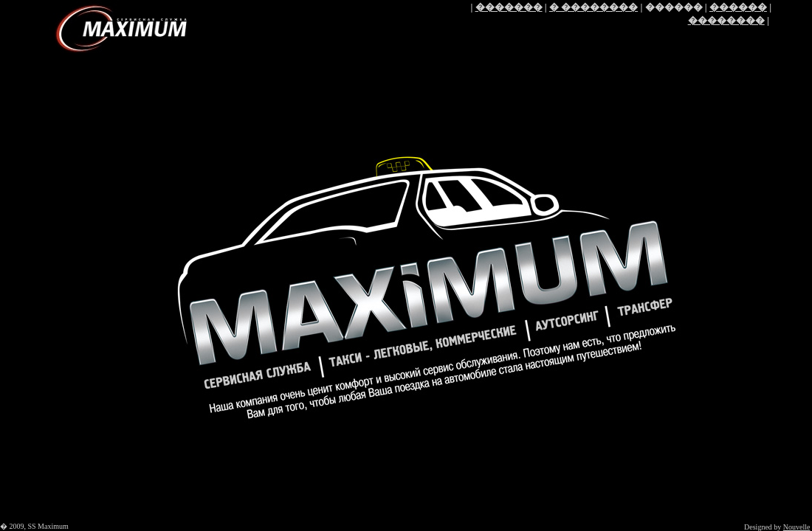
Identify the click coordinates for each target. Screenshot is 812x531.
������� (509, 7)
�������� (726, 20)
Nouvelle (797, 527)
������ (738, 7)
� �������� (593, 7)
